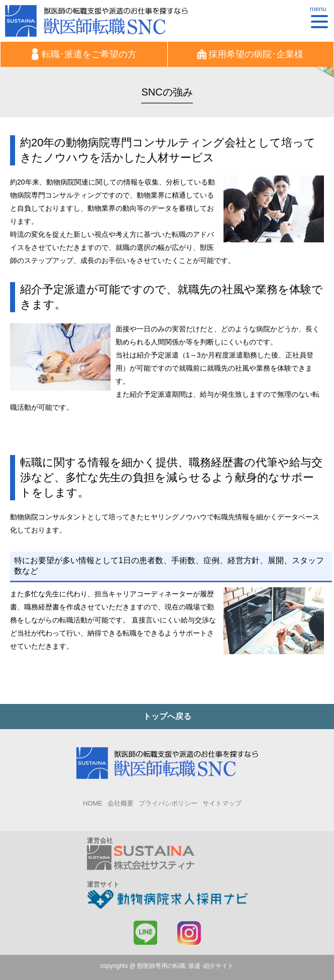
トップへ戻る (167, 716)
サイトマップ (222, 803)
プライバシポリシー (168, 803)
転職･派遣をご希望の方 (84, 54)
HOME (93, 803)
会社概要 (121, 803)
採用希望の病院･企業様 (250, 54)
